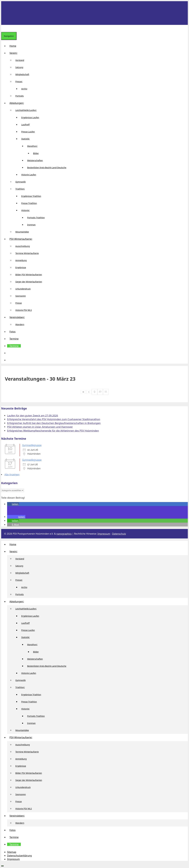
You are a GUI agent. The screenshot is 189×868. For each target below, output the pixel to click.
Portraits (20, 96)
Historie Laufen (29, 175)
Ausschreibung (23, 246)
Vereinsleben (18, 317)
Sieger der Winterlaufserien (29, 282)
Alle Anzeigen (12, 475)
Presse (20, 81)
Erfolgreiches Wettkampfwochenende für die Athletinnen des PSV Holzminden (53, 431)
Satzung (19, 67)
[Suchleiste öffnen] (4, 28)
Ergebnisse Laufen (30, 117)
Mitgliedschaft (22, 74)
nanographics (64, 534)
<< (83, 392)
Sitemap (12, 852)
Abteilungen (18, 103)
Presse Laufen (28, 132)
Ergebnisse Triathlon (31, 196)
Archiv (24, 89)
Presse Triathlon (29, 203)
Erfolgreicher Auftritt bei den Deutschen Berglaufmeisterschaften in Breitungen (54, 423)
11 (106, 391)
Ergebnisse (21, 267)
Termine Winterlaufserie (27, 253)
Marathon (34, 146)
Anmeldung (21, 260)
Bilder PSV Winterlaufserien (29, 275)
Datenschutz (119, 534)
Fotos (12, 332)
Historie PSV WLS (24, 310)
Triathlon (21, 189)
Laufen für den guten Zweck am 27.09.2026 (33, 415)
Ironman (31, 225)
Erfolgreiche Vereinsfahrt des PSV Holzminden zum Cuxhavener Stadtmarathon (54, 419)
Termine (14, 339)
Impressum (104, 534)
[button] (9, 353)
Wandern (20, 324)
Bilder (36, 153)
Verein (15, 53)
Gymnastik (21, 182)
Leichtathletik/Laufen (27, 110)
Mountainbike (22, 232)
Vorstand (20, 60)
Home (13, 46)
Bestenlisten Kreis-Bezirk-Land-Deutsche (47, 168)
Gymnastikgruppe (32, 445)
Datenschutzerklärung (19, 856)
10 (100, 391)
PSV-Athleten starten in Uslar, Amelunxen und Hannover (40, 427)
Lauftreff (25, 125)
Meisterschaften (35, 160)
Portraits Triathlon (36, 218)
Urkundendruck (23, 289)
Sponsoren (21, 296)
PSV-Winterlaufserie (22, 239)
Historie (27, 210)
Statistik (27, 139)
